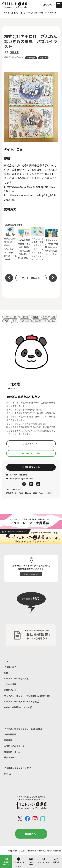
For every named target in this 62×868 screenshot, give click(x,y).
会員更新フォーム (12, 752)
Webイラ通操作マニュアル (18, 707)
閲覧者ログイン (6, 861)
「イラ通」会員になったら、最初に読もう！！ (26, 729)
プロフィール (31, 444)
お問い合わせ (10, 690)
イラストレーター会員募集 (16, 679)
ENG (50, 5)
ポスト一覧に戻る (31, 278)
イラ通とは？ (10, 667)
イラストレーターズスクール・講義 (22, 702)
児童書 (36, 317)
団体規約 (8, 740)
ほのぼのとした (41, 321)
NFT (7, 774)
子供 (6, 321)
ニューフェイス (43, 860)
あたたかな (25, 321)
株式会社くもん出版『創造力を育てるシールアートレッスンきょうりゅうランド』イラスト (38, 244)
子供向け (25, 317)
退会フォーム (10, 757)
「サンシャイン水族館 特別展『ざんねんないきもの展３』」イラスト (52, 244)
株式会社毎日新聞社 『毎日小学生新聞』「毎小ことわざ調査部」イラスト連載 (24, 244)
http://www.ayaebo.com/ (20, 478)
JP (44, 5)
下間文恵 (14, 52)
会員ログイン (31, 834)
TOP (6, 661)
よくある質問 (10, 684)
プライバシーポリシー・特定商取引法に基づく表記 (28, 696)
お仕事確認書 (10, 734)
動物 (53, 317)
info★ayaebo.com (17, 475)
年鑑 (6, 673)
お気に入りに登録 (31, 453)
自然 (14, 321)
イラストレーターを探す (19, 862)
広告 (45, 317)
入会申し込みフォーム (14, 746)
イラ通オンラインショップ (18, 768)
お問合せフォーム (31, 467)
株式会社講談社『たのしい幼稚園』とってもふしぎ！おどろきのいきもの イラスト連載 (11, 244)
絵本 (53, 321)
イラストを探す (31, 861)
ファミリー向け (10, 317)
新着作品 (56, 860)
